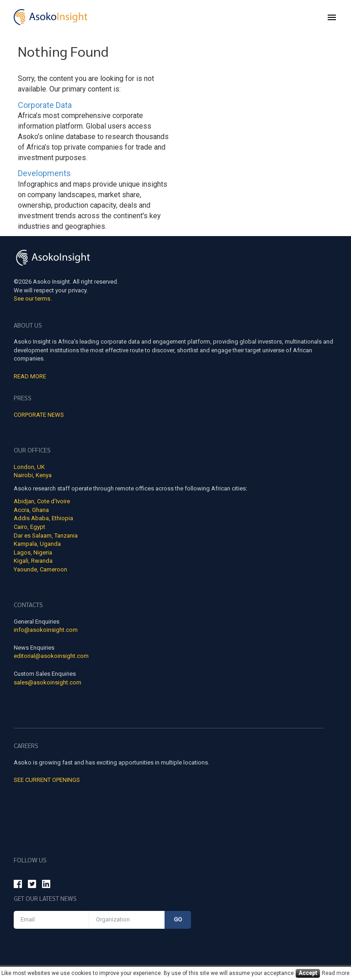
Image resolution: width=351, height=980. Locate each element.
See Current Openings (47, 780)
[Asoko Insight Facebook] (18, 885)
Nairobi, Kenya (33, 475)
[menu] (332, 17)
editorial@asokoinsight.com (51, 656)
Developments (44, 173)
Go (178, 919)
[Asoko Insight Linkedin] (46, 885)
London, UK (29, 467)
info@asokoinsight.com (46, 630)
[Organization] (127, 920)
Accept (308, 973)
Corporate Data (45, 105)
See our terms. (33, 299)
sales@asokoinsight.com (48, 682)
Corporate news (39, 415)
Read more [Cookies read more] (336, 973)
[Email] (51, 920)
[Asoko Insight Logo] (53, 259)
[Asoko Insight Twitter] (32, 885)
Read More (30, 376)
